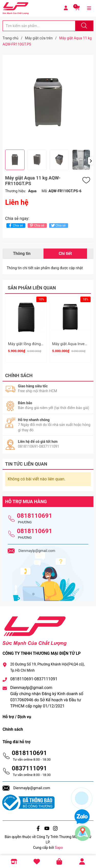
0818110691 (35, 514)
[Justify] (83, 26)
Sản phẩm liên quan (32, 288)
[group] (48, 102)
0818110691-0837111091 (34, 677)
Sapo (59, 846)
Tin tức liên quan (26, 462)
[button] (91, 161)
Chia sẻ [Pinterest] (36, 225)
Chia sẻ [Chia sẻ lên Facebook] (15, 225)
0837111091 (29, 766)
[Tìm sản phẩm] (39, 26)
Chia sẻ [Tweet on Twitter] (58, 225)
